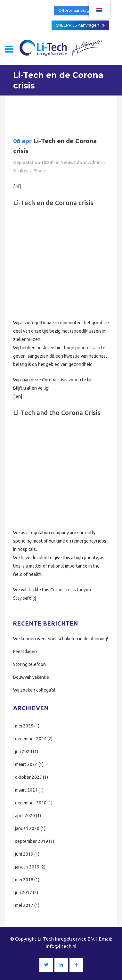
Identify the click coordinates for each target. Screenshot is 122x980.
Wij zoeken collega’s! (34, 690)
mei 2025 (24, 726)
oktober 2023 (28, 777)
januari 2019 (27, 867)
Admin (95, 162)
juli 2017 (24, 893)
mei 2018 (24, 880)
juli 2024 (24, 752)
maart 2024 (26, 764)
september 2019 (32, 841)
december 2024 (31, 739)
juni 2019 (24, 854)
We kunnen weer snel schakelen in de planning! (61, 639)
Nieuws (68, 162)
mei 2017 (24, 905)
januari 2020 (27, 828)
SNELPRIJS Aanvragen (80, 25)
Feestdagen (25, 652)
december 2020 (31, 803)
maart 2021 (26, 790)
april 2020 (25, 816)
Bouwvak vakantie (31, 677)
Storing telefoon (29, 664)
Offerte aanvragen (79, 10)
